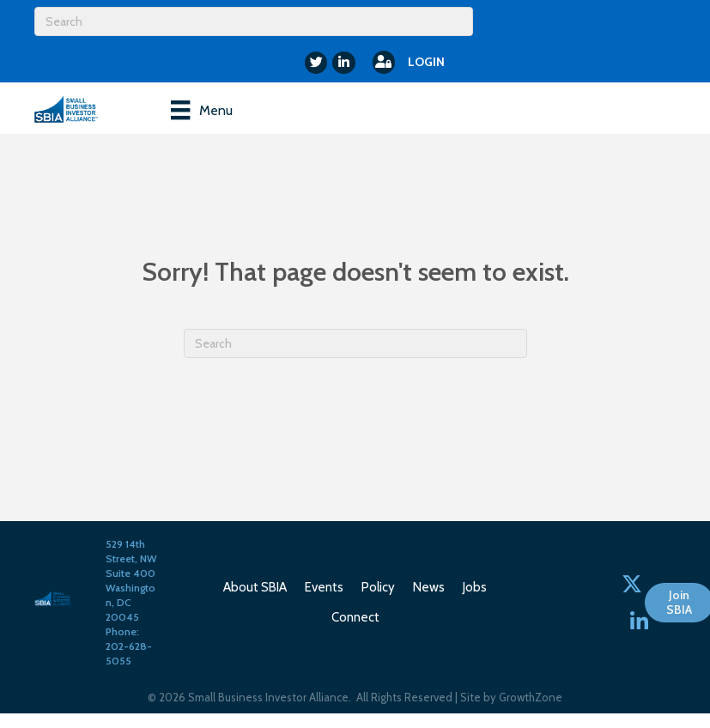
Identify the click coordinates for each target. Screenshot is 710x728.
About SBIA (255, 587)
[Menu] (201, 110)
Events (324, 587)
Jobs (475, 587)
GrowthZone (531, 697)
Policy (378, 587)
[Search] (254, 21)
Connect (355, 617)
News (429, 587)
